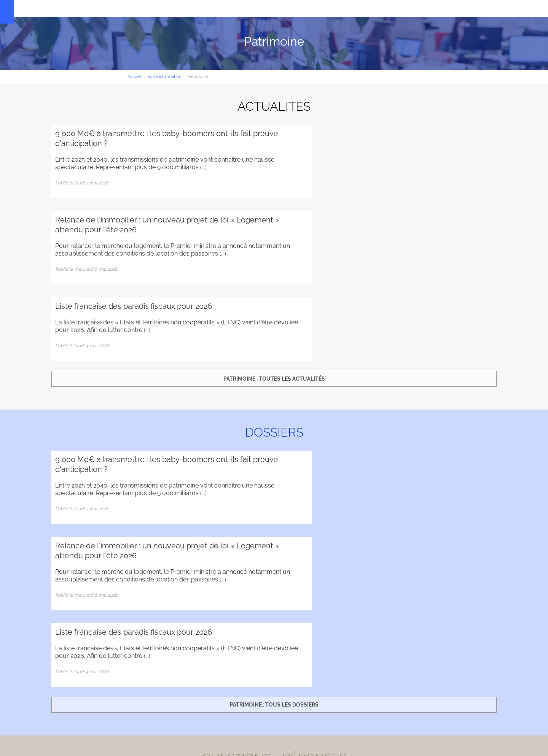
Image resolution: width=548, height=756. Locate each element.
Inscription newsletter (274, 685)
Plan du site (65, 730)
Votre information (231, 8)
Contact (269, 8)
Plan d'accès (482, 699)
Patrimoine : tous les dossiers (274, 426)
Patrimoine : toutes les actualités (274, 240)
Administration (99, 730)
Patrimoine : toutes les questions (274, 613)
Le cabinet (144, 8)
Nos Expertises (183, 8)
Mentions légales (474, 708)
